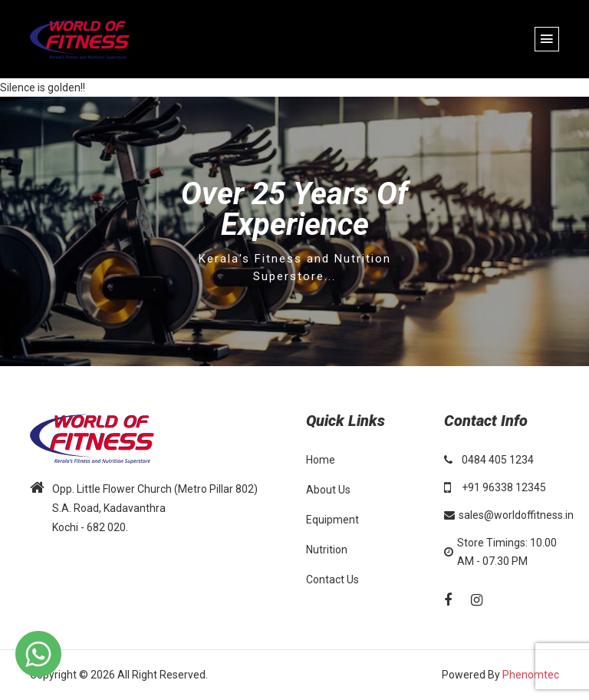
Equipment (332, 520)
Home (321, 460)
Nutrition (327, 550)
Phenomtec (531, 675)
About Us (328, 490)
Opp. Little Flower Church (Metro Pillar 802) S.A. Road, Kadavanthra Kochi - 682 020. (155, 508)
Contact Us (332, 579)
